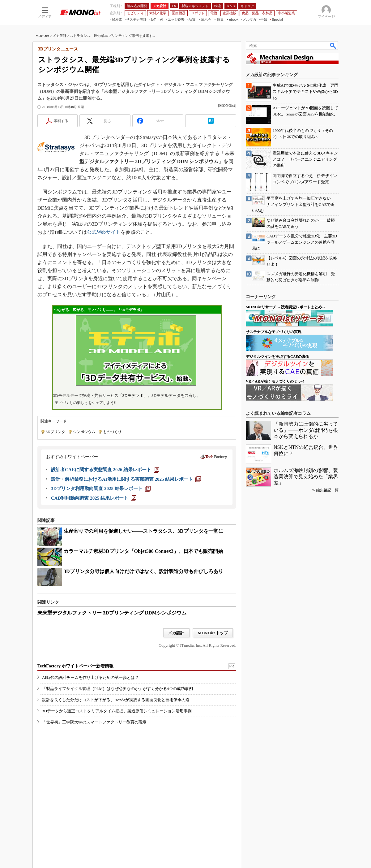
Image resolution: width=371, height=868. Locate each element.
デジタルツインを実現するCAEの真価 (277, 357)
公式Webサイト (104, 232)
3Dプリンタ (55, 432)
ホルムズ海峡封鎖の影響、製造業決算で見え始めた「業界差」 (306, 477)
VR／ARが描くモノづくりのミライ (275, 381)
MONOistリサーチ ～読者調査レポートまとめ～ (286, 307)
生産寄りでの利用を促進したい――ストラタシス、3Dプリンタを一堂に (143, 531)
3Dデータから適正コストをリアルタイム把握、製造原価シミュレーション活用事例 (117, 711)
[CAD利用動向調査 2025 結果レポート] (94, 498)
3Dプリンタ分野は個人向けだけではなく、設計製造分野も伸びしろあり (143, 571)
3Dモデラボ (133, 395)
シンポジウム (84, 432)
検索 (333, 46)
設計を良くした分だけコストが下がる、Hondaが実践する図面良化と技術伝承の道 (116, 700)
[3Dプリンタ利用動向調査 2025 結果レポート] (101, 488)
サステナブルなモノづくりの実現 (274, 332)
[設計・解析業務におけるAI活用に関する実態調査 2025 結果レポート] (126, 479)
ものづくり (112, 432)
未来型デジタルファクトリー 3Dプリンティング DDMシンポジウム (112, 613)
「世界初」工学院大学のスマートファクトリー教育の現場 (94, 722)
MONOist (42, 36)
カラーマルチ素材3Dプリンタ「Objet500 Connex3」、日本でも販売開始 (143, 551)
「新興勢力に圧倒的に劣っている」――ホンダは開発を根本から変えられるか (306, 430)
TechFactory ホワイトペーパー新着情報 (75, 666)
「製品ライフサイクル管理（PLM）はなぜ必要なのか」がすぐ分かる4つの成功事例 (117, 689)
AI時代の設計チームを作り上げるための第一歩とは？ (90, 677)
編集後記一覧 (327, 490)
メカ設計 (60, 36)
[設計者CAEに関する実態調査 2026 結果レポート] (105, 470)
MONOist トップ (213, 633)
